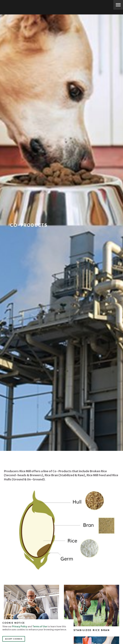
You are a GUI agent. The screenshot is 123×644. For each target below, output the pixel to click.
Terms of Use (40, 626)
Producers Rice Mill (14, 5)
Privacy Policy (20, 626)
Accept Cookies (14, 639)
